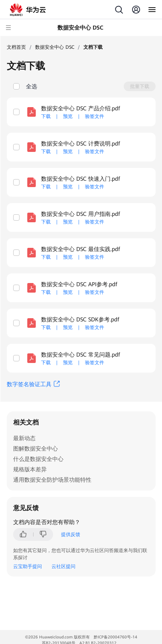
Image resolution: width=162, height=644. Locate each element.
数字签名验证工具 (29, 384)
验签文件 (95, 116)
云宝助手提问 (28, 566)
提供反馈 (71, 534)
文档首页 (16, 47)
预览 (68, 116)
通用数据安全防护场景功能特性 (52, 480)
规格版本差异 (30, 469)
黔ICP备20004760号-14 (116, 637)
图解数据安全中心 (36, 449)
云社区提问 (63, 566)
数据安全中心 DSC (55, 47)
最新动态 (24, 438)
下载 (46, 116)
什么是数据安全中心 (38, 459)
